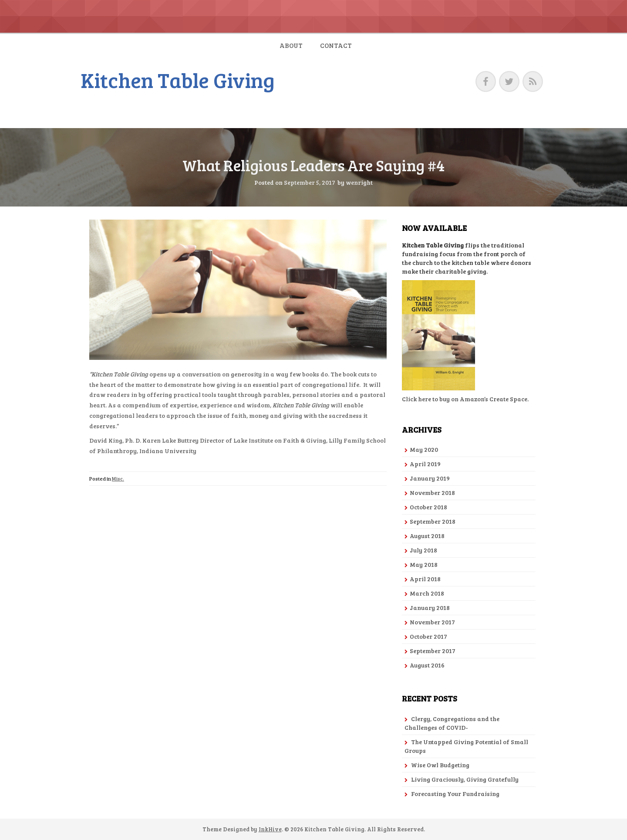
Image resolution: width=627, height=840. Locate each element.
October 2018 (428, 507)
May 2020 (424, 449)
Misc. (118, 478)
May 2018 (424, 564)
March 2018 (427, 593)
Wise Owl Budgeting (440, 765)
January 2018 (430, 608)
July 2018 (423, 550)
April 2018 (425, 579)
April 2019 (425, 464)
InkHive (270, 829)
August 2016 (427, 665)
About (291, 45)
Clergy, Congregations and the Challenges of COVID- (452, 723)
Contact (336, 45)
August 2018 (427, 536)
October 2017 (428, 636)
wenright (359, 182)
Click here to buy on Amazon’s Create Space (465, 399)
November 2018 (432, 493)
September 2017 (433, 651)
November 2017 (432, 622)
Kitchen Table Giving (178, 80)
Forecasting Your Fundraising (455, 794)
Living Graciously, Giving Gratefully (465, 779)
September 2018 (433, 521)
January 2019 (430, 478)
